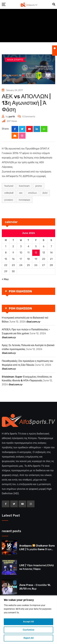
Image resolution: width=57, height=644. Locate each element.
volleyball (9, 193)
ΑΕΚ (21, 193)
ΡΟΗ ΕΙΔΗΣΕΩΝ (20, 291)
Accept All (28, 622)
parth (12, 117)
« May (5, 279)
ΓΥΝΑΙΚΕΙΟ (9, 200)
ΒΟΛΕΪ (45, 193)
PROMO (39, 186)
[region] (28, 620)
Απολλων (32, 193)
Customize (28, 630)
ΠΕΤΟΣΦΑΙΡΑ (24, 200)
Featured (9, 186)
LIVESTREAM (24, 186)
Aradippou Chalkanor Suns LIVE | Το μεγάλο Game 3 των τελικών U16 (37, 549)
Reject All (29, 638)
